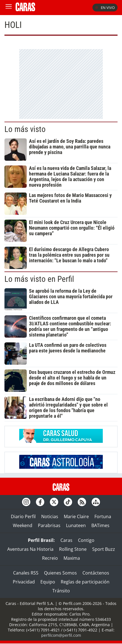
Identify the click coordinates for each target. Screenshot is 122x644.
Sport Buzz (104, 549)
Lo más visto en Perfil (39, 279)
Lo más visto (25, 129)
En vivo (105, 8)
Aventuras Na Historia (30, 549)
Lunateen (76, 525)
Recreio (50, 558)
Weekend (23, 525)
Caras (66, 540)
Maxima (72, 558)
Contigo (86, 540)
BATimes (100, 525)
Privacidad (24, 582)
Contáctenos (96, 573)
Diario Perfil (23, 516)
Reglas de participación (85, 582)
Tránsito (61, 591)
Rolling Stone (73, 549)
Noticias (50, 516)
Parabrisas (49, 525)
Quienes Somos (60, 573)
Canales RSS (26, 573)
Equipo (48, 582)
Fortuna (103, 516)
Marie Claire (76, 516)
